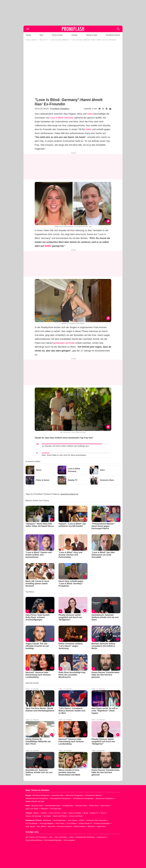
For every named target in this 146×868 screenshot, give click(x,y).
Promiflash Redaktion (60, 109)
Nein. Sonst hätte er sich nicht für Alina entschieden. (64, 455)
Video (88, 129)
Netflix (48, 246)
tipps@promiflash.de (69, 494)
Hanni (90, 114)
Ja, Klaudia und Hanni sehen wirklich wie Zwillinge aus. (65, 446)
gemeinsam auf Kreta (64, 343)
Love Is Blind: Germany (62, 118)
